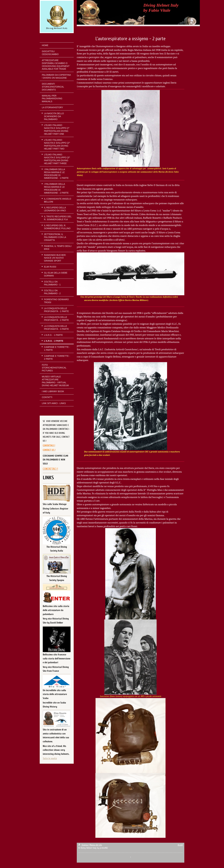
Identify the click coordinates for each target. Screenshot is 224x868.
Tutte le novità (50, 758)
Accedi (180, 845)
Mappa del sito (96, 845)
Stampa (83, 845)
